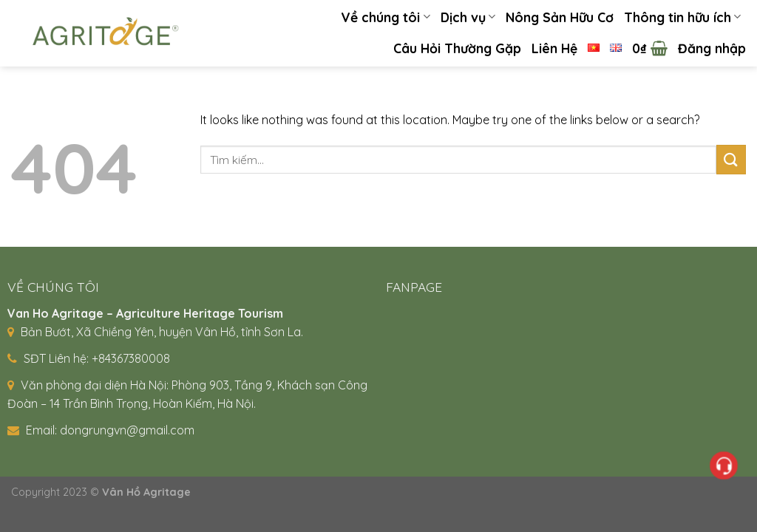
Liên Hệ (554, 48)
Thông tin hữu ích (682, 17)
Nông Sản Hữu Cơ (560, 17)
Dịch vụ (468, 17)
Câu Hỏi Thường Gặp (457, 48)
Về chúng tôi (385, 17)
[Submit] (731, 159)
